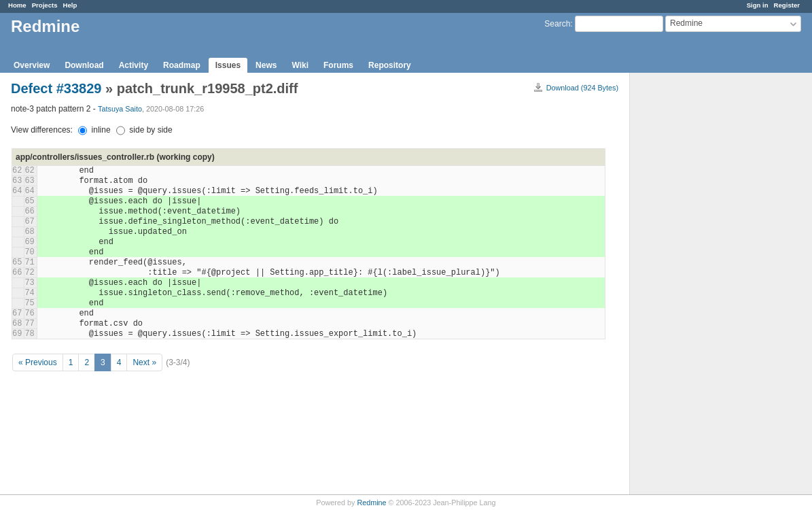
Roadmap (182, 65)
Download (84, 65)
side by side (144, 130)
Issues (228, 65)
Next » (144, 362)
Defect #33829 (56, 88)
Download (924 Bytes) (582, 88)
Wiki (300, 65)
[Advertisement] (698, 286)
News (266, 65)
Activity (134, 65)
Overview (32, 65)
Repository (390, 65)
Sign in (758, 5)
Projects (45, 5)
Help (70, 5)
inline (94, 130)
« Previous (38, 362)
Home (17, 5)
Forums (338, 65)
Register (787, 5)
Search (557, 24)
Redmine (371, 503)
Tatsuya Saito (120, 109)
